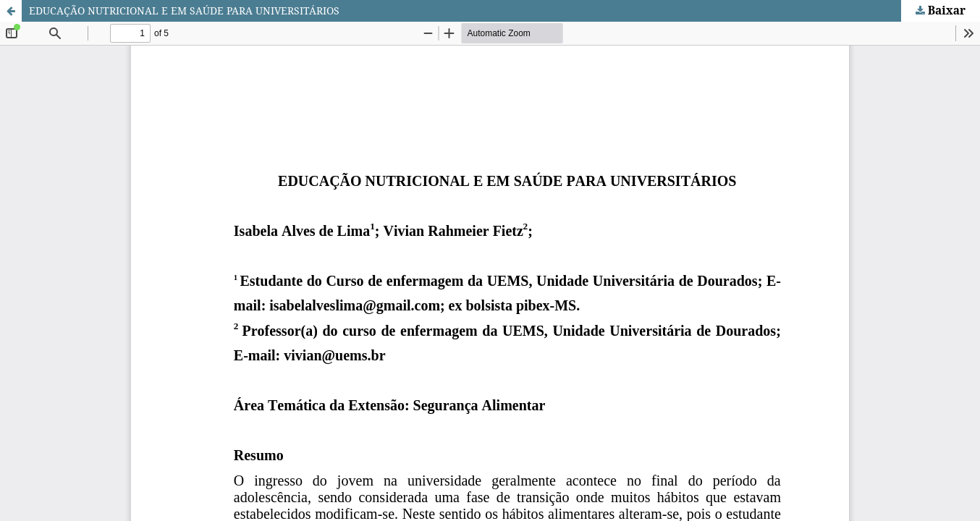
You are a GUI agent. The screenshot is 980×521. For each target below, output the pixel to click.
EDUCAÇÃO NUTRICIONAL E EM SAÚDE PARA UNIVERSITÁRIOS (184, 10)
